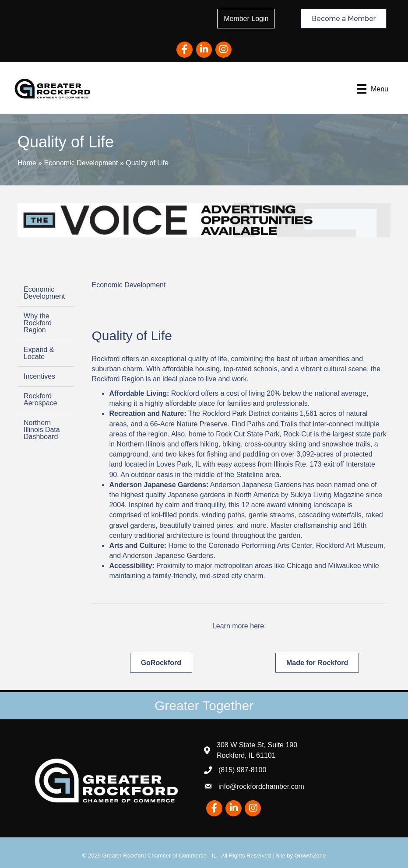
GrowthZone (310, 855)
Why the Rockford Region (38, 322)
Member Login (249, 19)
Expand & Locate (39, 353)
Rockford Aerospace (40, 399)
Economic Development (81, 162)
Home (27, 162)
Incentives (39, 376)
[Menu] (368, 89)
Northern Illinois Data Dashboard (42, 429)
